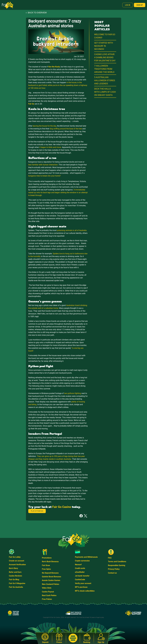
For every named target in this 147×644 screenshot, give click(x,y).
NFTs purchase (81, 587)
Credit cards (80, 568)
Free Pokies (47, 599)
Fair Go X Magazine (17, 583)
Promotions (47, 558)
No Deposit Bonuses (50, 573)
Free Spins (46, 569)
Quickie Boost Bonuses (51, 577)
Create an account (17, 561)
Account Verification (17, 565)
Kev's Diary (13, 568)
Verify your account (83, 583)
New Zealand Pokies (51, 584)
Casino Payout (48, 592)
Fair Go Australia (16, 587)
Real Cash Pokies (49, 595)
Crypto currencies (82, 561)
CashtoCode (80, 580)
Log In (128, 5)
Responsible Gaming (117, 565)
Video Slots (47, 588)
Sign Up (140, 5)
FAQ (110, 558)
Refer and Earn (15, 572)
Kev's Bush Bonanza (50, 562)
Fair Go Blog (14, 580)
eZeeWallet (80, 572)
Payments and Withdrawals (86, 557)
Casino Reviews (15, 576)
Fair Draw (46, 565)
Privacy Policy (114, 569)
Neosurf (78, 565)
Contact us (112, 573)
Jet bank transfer (82, 576)
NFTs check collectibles (85, 591)
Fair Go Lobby (15, 557)
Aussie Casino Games (51, 580)
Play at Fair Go (37, 511)
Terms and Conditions (117, 562)
